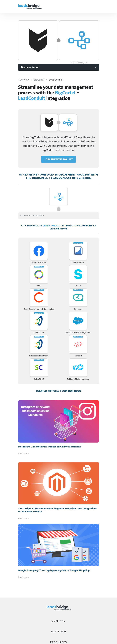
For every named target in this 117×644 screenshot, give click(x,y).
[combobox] (59, 216)
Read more (23, 454)
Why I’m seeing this (79, 62)
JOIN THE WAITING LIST (58, 159)
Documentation (30, 67)
